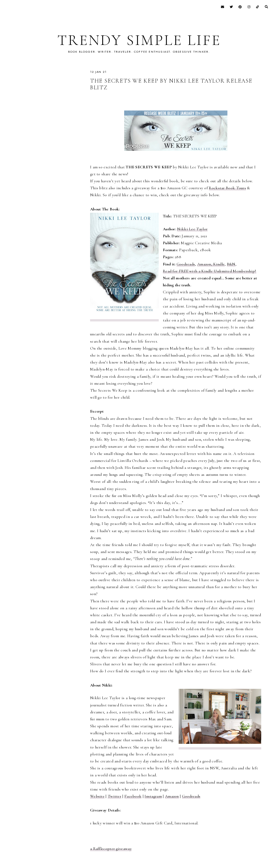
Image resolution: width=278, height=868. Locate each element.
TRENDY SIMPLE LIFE (139, 40)
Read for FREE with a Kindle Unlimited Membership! (210, 271)
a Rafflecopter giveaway (111, 849)
